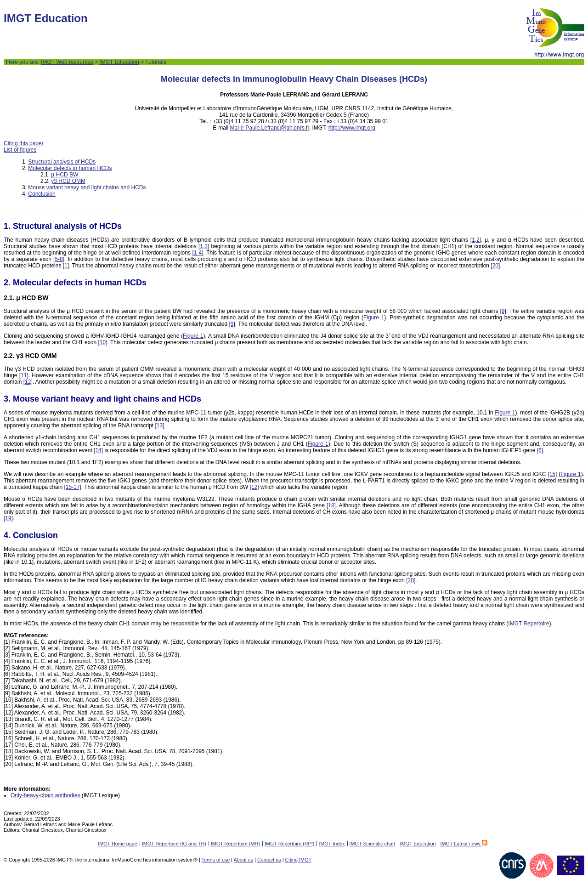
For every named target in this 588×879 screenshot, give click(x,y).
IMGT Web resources (67, 62)
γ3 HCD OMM (68, 181)
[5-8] (59, 259)
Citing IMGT (298, 860)
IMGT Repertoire (529, 624)
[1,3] (204, 246)
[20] (495, 266)
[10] (102, 342)
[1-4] (198, 253)
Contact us (269, 860)
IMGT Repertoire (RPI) (289, 844)
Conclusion (42, 194)
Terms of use (216, 860)
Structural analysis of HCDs (62, 162)
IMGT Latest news (464, 844)
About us (244, 860)
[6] (540, 450)
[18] (331, 505)
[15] (552, 474)
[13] (160, 425)
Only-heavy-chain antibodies (46, 795)
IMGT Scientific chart (373, 844)
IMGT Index (332, 844)
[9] (503, 311)
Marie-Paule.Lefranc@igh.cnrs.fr (270, 128)
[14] (98, 450)
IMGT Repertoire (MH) (235, 844)
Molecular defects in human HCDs (70, 168)
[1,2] (476, 240)
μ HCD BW (65, 175)
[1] (66, 266)
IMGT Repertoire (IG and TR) (174, 844)
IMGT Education (119, 62)
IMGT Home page (118, 844)
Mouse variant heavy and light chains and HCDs (87, 187)
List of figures (20, 150)
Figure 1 (374, 318)
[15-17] (72, 487)
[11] (24, 375)
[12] (28, 382)
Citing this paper (24, 143)
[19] (8, 518)
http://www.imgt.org (352, 128)
